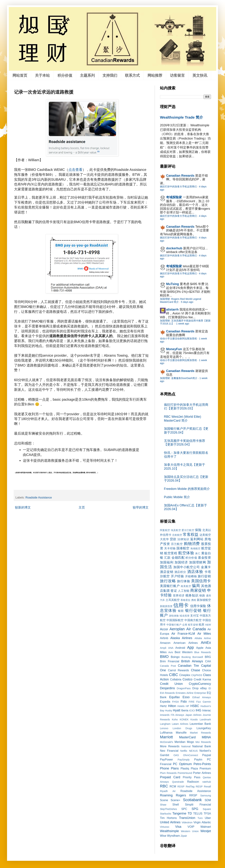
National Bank (202, 746)
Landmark (205, 719)
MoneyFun (174, 349)
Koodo (194, 719)
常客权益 (191, 534)
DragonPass (184, 688)
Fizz (198, 702)
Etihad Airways (202, 697)
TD (190, 813)
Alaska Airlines (181, 638)
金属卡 (206, 567)
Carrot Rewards (178, 670)
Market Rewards (200, 733)
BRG (208, 657)
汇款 (167, 558)
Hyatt (176, 710)
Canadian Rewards (180, 176)
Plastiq (185, 768)
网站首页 (20, 75)
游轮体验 (174, 616)
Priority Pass (192, 777)
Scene (164, 800)
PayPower (166, 759)
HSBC (195, 706)
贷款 (173, 539)
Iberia (185, 710)
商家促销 (198, 590)
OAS (176, 755)
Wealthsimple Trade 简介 (181, 117)
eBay (203, 688)
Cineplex (185, 675)
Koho (175, 719)
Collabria (176, 679)
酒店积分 (180, 572)
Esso (186, 697)
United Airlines (170, 822)
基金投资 (204, 558)
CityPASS (197, 675)
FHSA (175, 702)
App (190, 647)
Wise (163, 836)
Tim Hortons (168, 818)
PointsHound (185, 773)
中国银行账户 (174, 625)
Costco (188, 679)
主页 (82, 507)
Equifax (174, 697)
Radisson (193, 782)
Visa (178, 827)
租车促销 (193, 625)
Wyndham (173, 836)
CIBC (173, 675)
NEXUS (193, 751)
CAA (208, 661)
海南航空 (195, 548)
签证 (174, 591)
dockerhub (174, 248)
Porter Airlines (202, 773)
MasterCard (187, 737)
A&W (208, 625)
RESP (199, 787)
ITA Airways (177, 715)
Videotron (187, 822)
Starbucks (166, 814)
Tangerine (179, 813)
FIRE (192, 702)
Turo (200, 818)
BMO (164, 657)
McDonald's (167, 742)
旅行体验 (184, 581)
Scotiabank (192, 800)
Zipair (184, 836)
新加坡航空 (204, 600)
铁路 (202, 595)
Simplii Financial (198, 804)
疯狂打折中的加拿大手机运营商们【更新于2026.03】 (186, 407)
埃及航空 (176, 530)
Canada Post (168, 666)
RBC (164, 786)
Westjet (206, 831)
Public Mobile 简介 (177, 497)
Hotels (181, 706)
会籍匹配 (178, 558)
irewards (165, 715)
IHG (198, 710)
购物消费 (192, 544)
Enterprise (200, 693)
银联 (181, 611)
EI (210, 688)
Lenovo (164, 728)
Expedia (165, 702)
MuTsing (173, 284)
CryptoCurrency (200, 684)
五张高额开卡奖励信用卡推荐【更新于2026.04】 (185, 443)
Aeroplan (177, 629)
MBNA (206, 737)
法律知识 (183, 539)
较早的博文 (141, 507)
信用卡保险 (198, 606)
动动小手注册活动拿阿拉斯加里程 (178, 339)
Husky (169, 711)
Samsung (206, 796)
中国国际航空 (175, 620)
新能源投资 (166, 606)
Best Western (184, 652)
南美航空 (186, 586)
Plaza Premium (201, 768)
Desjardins (167, 688)
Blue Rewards (203, 652)
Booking (186, 657)
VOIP (191, 827)
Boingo (175, 657)
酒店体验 (195, 572)
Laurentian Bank (200, 724)
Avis (171, 652)
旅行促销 (204, 576)
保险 (198, 530)
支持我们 (110, 75)
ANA (171, 648)
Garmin (207, 702)
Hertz (163, 706)
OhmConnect (191, 755)
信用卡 (181, 605)
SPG (195, 809)
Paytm (198, 759)
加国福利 (167, 562)
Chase (195, 670)
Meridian (180, 742)
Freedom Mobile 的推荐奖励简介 (187, 489)
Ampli (163, 648)
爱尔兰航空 (188, 530)
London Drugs (182, 728)
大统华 (164, 539)
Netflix (184, 751)
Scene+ (176, 800)
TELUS (198, 813)
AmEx (206, 643)
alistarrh (172, 310)
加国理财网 (198, 562)
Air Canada (196, 629)
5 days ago (187, 302)
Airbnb (164, 638)
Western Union (190, 831)
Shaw (163, 805)
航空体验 (186, 553)
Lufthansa (166, 733)
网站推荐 (155, 75)
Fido (184, 702)
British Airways (192, 661)
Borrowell (198, 657)
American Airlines (186, 643)
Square (207, 809)
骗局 (196, 586)
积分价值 (65, 75)
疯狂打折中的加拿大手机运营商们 (178, 187)
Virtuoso (165, 827)
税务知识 (192, 595)
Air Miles (204, 634)
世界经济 (179, 595)
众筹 (185, 625)
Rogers (181, 795)
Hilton (172, 706)
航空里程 (171, 553)
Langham (165, 724)
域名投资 (184, 616)
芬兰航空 (177, 544)
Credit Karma (202, 679)
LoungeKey (204, 728)
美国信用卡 (201, 581)
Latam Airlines (180, 724)
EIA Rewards (167, 693)
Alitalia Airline (203, 638)
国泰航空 (183, 548)
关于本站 (42, 75)
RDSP (181, 787)
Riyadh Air (168, 791)
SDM (208, 800)
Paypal (207, 755)
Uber (208, 818)
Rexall (207, 787)
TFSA (207, 813)
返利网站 (197, 539)
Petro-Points (202, 764)
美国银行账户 (170, 586)
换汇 (198, 553)
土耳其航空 (173, 600)
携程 (194, 600)
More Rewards (170, 746)
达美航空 (205, 535)
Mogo (190, 742)
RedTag (190, 787)
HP (187, 706)
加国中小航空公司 (187, 567)
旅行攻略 (168, 581)
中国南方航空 (193, 620)
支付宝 (195, 616)
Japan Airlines (193, 715)
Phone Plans (169, 768)
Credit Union (171, 684)
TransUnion (187, 818)
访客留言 (177, 75)
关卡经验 (170, 548)
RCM (173, 786)
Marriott (166, 737)
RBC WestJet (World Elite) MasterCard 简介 (183, 419)
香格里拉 (185, 600)
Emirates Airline (185, 693)
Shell (176, 804)
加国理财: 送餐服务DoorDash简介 (179, 378)
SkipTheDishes (168, 809)
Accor (164, 629)
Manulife (181, 733)
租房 (201, 624)
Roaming (166, 795)
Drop (195, 688)
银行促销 (193, 610)
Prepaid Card (170, 777)
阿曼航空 (165, 530)
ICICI (192, 711)
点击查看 (75, 170)
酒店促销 (167, 572)
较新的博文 (23, 507)
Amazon (165, 643)
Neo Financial (169, 751)
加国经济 (181, 562)
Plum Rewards (168, 773)
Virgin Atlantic (202, 822)
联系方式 (132, 75)
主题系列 (87, 75)
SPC (184, 809)
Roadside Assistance (39, 497)
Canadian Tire (188, 666)
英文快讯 (200, 75)
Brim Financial (170, 661)
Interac (207, 710)
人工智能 (184, 591)
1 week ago (183, 324)
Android (180, 648)
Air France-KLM (183, 634)
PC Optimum (182, 764)
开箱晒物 (191, 576)
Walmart (206, 827)
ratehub (207, 782)
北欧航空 (177, 535)
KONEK (184, 719)
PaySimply (184, 760)
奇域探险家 (174, 197)
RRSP (193, 795)
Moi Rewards (203, 742)
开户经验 (177, 576)
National (186, 746)
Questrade (178, 782)
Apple (200, 648)
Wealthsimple (169, 831)
